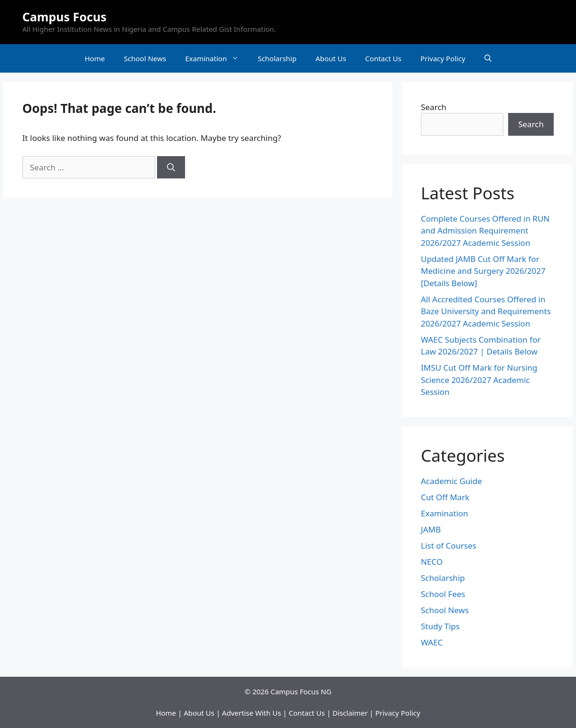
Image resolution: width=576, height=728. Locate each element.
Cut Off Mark (445, 497)
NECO (432, 562)
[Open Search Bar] (488, 58)
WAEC (432, 642)
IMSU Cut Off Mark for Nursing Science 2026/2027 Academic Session (479, 380)
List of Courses (449, 546)
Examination (217, 58)
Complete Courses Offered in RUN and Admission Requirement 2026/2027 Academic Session (485, 231)
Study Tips (440, 626)
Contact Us (383, 58)
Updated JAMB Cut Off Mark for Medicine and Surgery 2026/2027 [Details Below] (483, 271)
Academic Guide (451, 481)
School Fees (443, 594)
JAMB (431, 529)
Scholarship (277, 58)
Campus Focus (65, 17)
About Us (331, 58)
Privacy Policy (443, 58)
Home (95, 58)
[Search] (171, 168)
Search (434, 107)
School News (145, 58)
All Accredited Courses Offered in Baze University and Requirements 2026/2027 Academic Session (486, 311)
